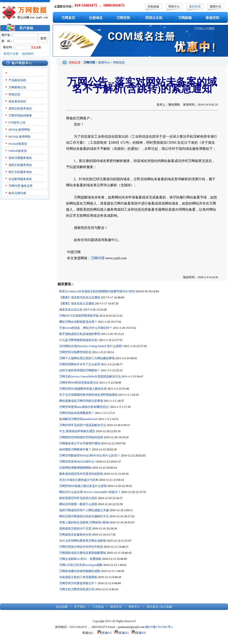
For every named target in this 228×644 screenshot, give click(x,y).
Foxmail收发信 (18, 144)
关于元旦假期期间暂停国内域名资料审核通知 (88, 395)
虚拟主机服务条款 (20, 165)
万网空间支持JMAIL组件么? (77, 462)
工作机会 (98, 607)
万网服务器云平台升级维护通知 (80, 443)
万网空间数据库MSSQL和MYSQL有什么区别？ (90, 456)
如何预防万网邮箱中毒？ (75, 449)
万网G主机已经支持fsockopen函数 (81, 565)
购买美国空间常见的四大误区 (78, 498)
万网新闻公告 (17, 87)
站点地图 (62, 607)
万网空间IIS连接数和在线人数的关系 (83, 389)
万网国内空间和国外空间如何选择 (81, 437)
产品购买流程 (17, 80)
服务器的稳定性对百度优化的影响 (81, 474)
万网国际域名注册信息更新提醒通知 (83, 553)
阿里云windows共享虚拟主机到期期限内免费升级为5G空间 (97, 291)
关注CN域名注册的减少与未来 (79, 480)
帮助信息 (119, 63)
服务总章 (27, 186)
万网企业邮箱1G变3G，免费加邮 (80, 559)
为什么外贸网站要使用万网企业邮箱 (83, 541)
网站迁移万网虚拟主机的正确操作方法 (84, 516)
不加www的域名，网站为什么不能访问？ (86, 328)
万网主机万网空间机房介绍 (77, 589)
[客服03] (138, 633)
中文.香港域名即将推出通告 (77, 431)
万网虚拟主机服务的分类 (75, 535)
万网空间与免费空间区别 (75, 352)
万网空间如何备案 (20, 116)
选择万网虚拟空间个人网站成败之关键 (84, 510)
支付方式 (195, 7)
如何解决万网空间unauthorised (78, 419)
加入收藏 (166, 607)
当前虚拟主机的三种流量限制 (78, 577)
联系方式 (116, 607)
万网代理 (14, 186)
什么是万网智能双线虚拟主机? (79, 340)
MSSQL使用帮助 (19, 130)
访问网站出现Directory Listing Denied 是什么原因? (91, 346)
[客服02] (120, 633)
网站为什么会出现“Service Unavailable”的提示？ (90, 492)
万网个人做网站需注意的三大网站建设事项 (87, 358)
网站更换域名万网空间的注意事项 (81, 401)
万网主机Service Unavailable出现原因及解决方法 (90, 376)
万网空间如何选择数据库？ (77, 413)
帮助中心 (174, 7)
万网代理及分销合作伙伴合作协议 (81, 547)
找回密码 (28, 54)
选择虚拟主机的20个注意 (75, 528)
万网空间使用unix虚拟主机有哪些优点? (84, 407)
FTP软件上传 (17, 123)
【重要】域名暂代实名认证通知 (80, 297)
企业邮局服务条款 (20, 179)
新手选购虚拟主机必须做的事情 (80, 334)
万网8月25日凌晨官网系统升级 (79, 316)
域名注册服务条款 (20, 158)
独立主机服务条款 (20, 172)
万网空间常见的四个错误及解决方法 (83, 425)
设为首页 (152, 607)
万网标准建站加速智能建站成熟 (80, 571)
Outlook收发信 (18, 151)
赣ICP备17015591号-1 (159, 627)
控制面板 (153, 7)
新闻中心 (104, 63)
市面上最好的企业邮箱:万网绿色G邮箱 (84, 522)
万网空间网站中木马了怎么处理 (80, 364)
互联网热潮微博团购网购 (75, 468)
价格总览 (14, 94)
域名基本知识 (17, 101)
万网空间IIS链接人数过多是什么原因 (83, 486)
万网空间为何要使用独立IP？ (78, 583)
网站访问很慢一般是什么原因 (78, 504)
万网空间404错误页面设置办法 (79, 383)
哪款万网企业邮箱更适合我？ (78, 322)
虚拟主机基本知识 (20, 108)
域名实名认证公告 (71, 310)
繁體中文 (216, 7)
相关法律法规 (17, 193)
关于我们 (80, 607)
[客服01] (103, 633)
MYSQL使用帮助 (19, 137)
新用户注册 (11, 54)
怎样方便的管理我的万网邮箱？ (80, 370)
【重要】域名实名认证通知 (77, 304)
